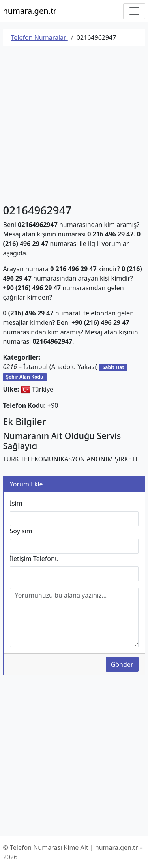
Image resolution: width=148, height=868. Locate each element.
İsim (16, 503)
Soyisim (21, 531)
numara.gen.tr (30, 11)
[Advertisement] (74, 127)
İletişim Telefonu (34, 559)
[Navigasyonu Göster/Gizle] (134, 11)
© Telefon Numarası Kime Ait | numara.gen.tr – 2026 (73, 852)
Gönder (122, 664)
